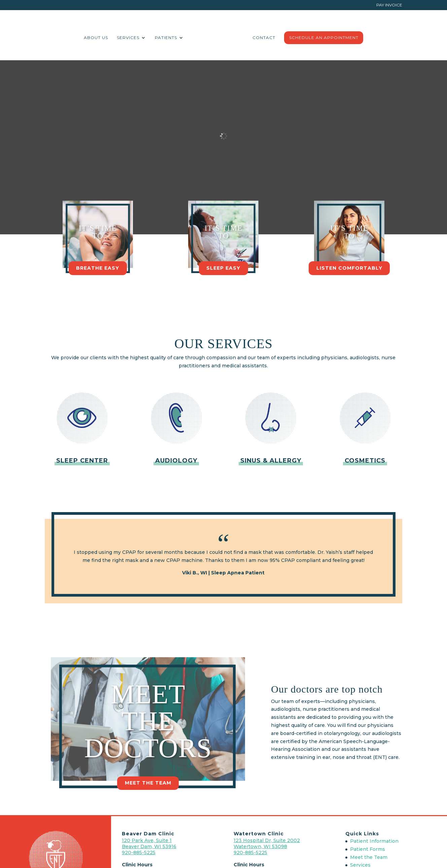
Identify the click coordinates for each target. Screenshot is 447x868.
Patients (192, 37)
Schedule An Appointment (298, 37)
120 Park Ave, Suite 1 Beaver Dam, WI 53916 (149, 843)
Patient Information (374, 841)
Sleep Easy (223, 268)
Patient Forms (368, 849)
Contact (238, 37)
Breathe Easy (98, 268)
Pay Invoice (389, 5)
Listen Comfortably (349, 268)
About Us (122, 37)
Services (154, 37)
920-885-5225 (139, 853)
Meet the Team (148, 783)
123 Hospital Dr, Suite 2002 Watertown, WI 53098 (267, 843)
